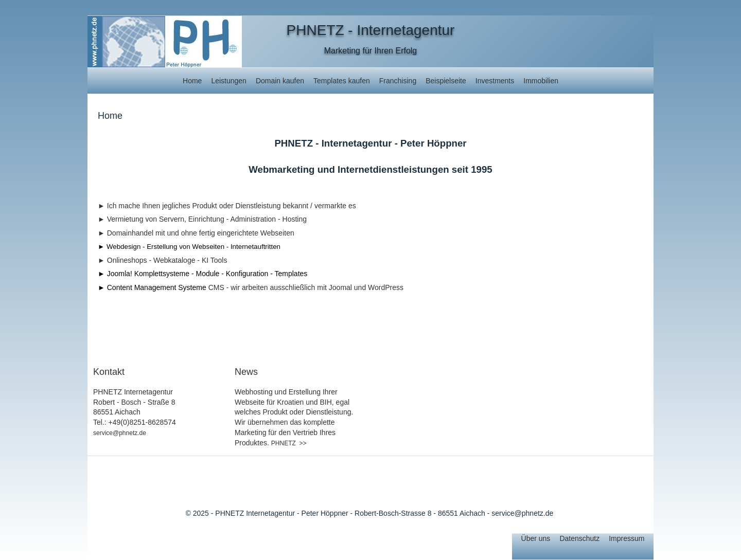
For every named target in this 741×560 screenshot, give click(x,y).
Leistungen (229, 81)
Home (192, 81)
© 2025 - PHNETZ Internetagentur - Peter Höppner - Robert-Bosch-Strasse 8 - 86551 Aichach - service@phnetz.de (370, 513)
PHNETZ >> (289, 443)
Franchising (398, 81)
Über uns (536, 538)
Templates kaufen (342, 81)
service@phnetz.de (120, 433)
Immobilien (541, 81)
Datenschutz (579, 538)
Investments (495, 81)
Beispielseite (446, 81)
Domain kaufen (280, 81)
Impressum (627, 538)
